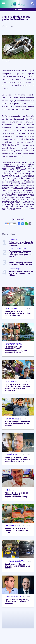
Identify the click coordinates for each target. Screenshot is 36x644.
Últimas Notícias (18, 10)
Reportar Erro (18, 220)
